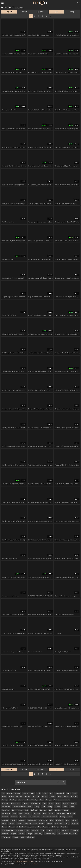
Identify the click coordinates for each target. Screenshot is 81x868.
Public (4, 827)
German (20, 810)
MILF (51, 820)
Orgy (35, 824)
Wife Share (30, 837)
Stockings (74, 830)
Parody (42, 824)
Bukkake (74, 797)
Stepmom (65, 830)
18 (3, 793)
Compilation (58, 800)
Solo (43, 830)
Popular (9, 12)
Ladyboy (5, 820)
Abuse (36, 864)
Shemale (64, 827)
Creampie (5, 803)
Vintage (15, 837)
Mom (68, 820)
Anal (33, 793)
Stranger (5, 834)
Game (72, 807)
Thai (59, 834)
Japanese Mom (34, 817)
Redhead (20, 827)
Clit (27, 800)
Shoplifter (35, 830)
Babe (69, 793)
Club (42, 800)
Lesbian (13, 820)
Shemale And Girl (8, 830)
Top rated (40, 12)
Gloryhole (43, 810)
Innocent (5, 817)
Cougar (67, 800)
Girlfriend (34, 810)
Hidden (52, 813)
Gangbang (6, 810)
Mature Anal (43, 820)
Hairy (21, 813)
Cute (44, 803)
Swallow (21, 834)
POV (68, 824)
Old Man (12, 824)
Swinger (30, 834)
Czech (51, 803)
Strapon (13, 834)
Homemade (61, 813)
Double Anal (6, 807)
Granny (66, 810)
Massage (22, 820)
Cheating (13, 800)
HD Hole (41, 3)
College (48, 800)
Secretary (46, 827)
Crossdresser (16, 803)
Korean (70, 817)
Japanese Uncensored (50, 817)
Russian (28, 827)
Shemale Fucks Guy (23, 830)
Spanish (50, 830)
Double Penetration (19, 807)
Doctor (74, 803)
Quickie (11, 827)
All (57, 12)
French (65, 807)
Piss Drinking (59, 824)
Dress (30, 807)
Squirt (57, 830)
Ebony (37, 807)
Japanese (23, 817)
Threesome (67, 834)
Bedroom (19, 797)
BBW (75, 793)
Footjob (57, 807)
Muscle (74, 820)
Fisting (50, 807)
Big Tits (44, 797)
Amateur (26, 793)
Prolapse (75, 824)
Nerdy (4, 824)
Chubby (21, 800)
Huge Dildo (71, 813)
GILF (27, 810)
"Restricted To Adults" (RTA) (24, 861)
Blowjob (52, 797)
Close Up (34, 800)
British (66, 797)
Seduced (55, 827)
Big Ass (28, 797)
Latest (25, 12)
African (18, 793)
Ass (51, 793)
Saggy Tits (37, 827)
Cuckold (26, 803)
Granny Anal (6, 813)
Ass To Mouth (60, 793)
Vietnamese (6, 837)
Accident (10, 793)
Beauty (11, 797)
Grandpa (58, 810)
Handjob (28, 813)
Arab (39, 793)
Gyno (15, 813)
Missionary (59, 820)
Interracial (14, 817)
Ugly (75, 834)
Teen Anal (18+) (50, 834)
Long (72, 12)
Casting (5, 800)
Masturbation (32, 820)
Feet (43, 807)
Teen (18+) (39, 834)
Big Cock (36, 797)
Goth (50, 810)
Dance (58, 803)
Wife (22, 837)
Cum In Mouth (36, 803)
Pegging (49, 824)
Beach (4, 797)
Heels (45, 813)
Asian (45, 793)
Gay (13, 810)
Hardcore (37, 813)
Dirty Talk (66, 803)
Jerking (62, 817)
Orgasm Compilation (24, 824)
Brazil (60, 797)
